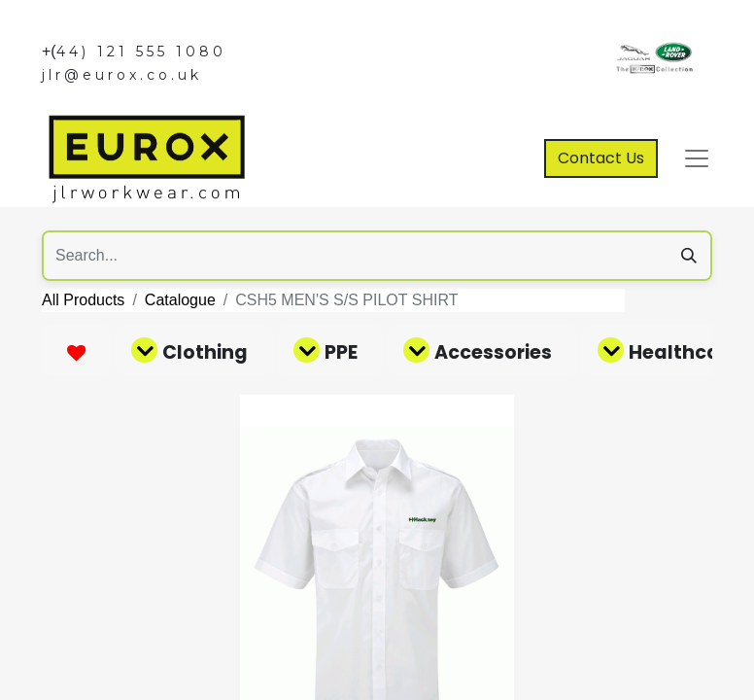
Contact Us (601, 158)
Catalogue (180, 300)
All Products (83, 300)
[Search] (689, 256)
